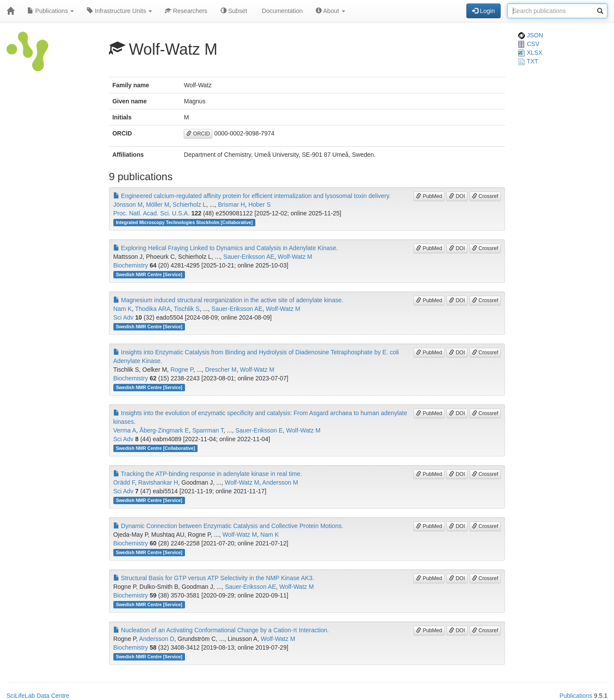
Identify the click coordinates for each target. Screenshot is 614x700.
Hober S (259, 205)
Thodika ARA (153, 309)
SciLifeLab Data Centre (38, 696)
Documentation (281, 11)
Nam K (123, 309)
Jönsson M (128, 205)
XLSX (530, 53)
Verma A (125, 430)
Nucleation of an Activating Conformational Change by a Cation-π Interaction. (221, 630)
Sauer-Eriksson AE (249, 257)
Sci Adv (124, 317)
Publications (51, 11)
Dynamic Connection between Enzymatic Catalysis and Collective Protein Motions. (228, 526)
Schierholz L (190, 205)
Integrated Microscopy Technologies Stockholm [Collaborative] (184, 222)
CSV (529, 44)
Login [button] (483, 11)
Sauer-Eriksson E (259, 430)
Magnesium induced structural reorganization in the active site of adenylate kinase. (228, 300)
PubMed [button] (429, 196)
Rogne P (182, 370)
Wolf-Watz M (295, 257)
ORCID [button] (198, 134)
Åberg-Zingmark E (164, 430)
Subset (234, 11)
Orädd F (124, 482)
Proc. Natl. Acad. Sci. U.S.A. (152, 213)
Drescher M (221, 370)
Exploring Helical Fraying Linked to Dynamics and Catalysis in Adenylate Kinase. (226, 248)
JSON (530, 35)
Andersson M (280, 482)
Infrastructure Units (119, 11)
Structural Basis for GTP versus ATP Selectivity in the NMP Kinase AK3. (214, 578)
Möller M (158, 205)
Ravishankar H (158, 482)
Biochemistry (131, 265)
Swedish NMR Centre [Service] (149, 274)
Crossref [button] (485, 196)
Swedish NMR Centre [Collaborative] (155, 448)
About (330, 11)
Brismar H (231, 205)
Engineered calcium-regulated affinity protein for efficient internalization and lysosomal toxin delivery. (252, 196)
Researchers (186, 11)
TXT (528, 61)
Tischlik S (187, 309)
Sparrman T (208, 430)
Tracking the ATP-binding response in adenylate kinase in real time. (208, 474)
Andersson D (157, 639)
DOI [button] (457, 196)
